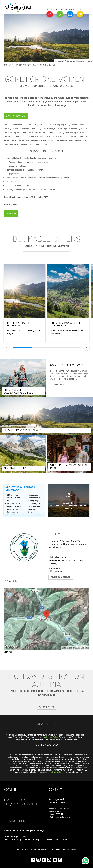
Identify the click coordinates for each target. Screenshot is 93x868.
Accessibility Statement (66, 849)
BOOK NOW (11, 213)
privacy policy (56, 772)
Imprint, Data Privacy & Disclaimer (32, 849)
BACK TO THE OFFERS (16, 116)
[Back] (7, 348)
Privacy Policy (52, 737)
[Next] (86, 348)
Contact (51, 849)
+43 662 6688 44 (56, 814)
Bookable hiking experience (17, 65)
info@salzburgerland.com (59, 817)
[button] (50, 14)
